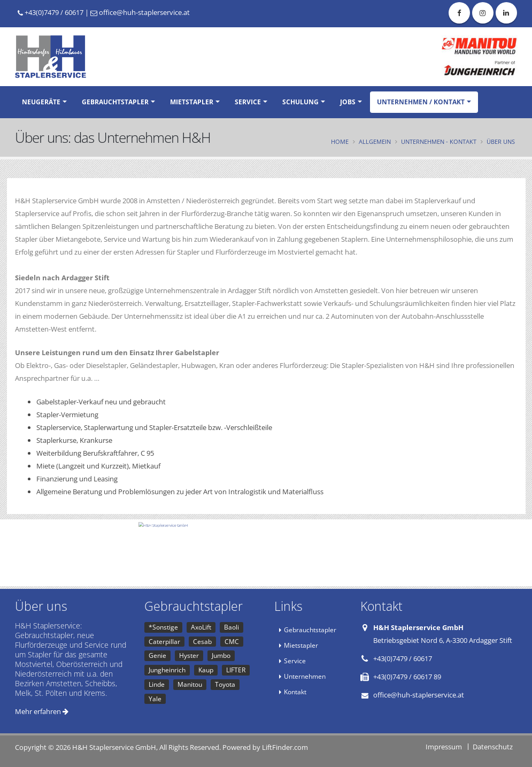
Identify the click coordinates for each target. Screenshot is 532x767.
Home (340, 141)
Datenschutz (493, 747)
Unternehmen (305, 676)
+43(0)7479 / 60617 (51, 12)
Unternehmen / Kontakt (421, 102)
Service (248, 102)
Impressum (444, 747)
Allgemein (375, 141)
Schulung (300, 102)
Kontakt (295, 692)
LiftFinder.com (285, 747)
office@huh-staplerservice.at (140, 12)
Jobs (348, 102)
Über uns (501, 141)
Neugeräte (41, 102)
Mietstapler (192, 102)
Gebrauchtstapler (115, 102)
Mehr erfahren (42, 711)
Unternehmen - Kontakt (439, 141)
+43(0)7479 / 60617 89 (407, 677)
